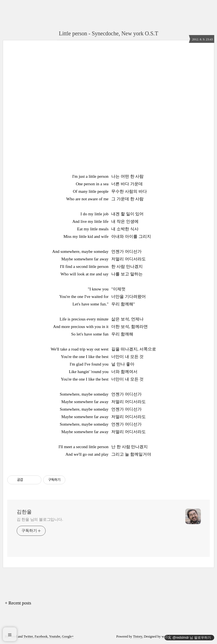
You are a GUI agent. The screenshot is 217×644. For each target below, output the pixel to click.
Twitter (28, 636)
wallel (166, 636)
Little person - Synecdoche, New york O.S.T (108, 33)
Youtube (55, 636)
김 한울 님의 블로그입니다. (40, 520)
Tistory (138, 636)
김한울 (24, 512)
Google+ (68, 636)
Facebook (41, 636)
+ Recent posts (18, 603)
